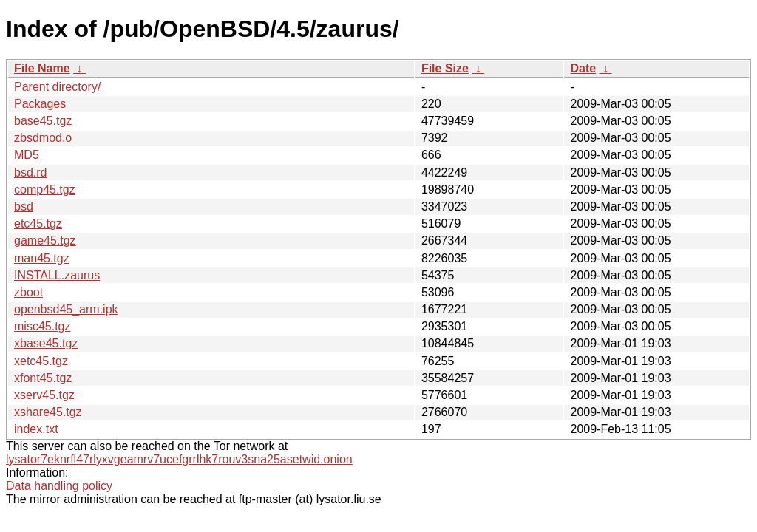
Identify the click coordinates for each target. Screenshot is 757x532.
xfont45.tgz (43, 378)
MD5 (27, 155)
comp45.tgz (45, 190)
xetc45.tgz (41, 361)
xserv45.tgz (44, 395)
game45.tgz (45, 241)
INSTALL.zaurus (57, 275)
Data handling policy (59, 486)
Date (583, 68)
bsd (24, 207)
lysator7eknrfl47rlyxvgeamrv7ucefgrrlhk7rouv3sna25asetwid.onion (179, 459)
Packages (40, 104)
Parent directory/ (57, 87)
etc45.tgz (38, 224)
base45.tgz (43, 121)
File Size (445, 68)
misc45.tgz (42, 326)
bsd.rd (30, 173)
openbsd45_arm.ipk (66, 309)
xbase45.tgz (46, 343)
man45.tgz (42, 258)
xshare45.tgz (48, 412)
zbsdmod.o (43, 138)
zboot (28, 292)
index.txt (36, 429)
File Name (42, 68)
